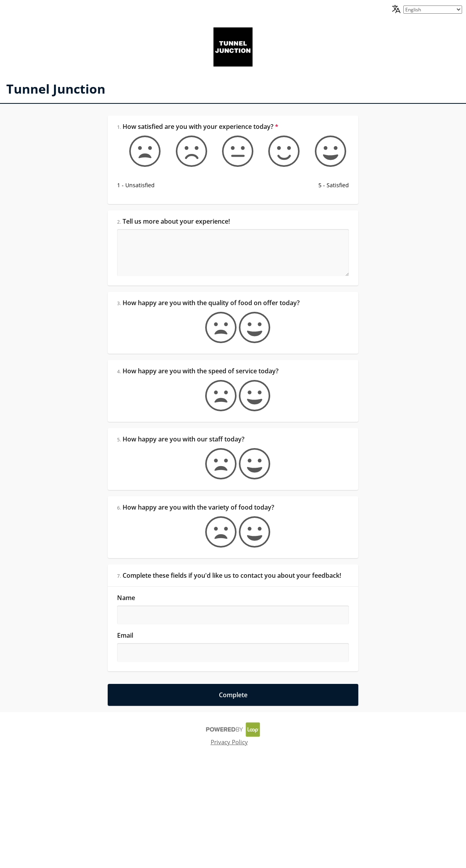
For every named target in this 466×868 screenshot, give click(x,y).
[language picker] (433, 10)
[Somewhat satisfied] (277, 148)
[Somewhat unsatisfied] (189, 148)
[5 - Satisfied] (321, 148)
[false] (216, 356)
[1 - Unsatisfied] (145, 148)
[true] (250, 356)
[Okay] (233, 148)
